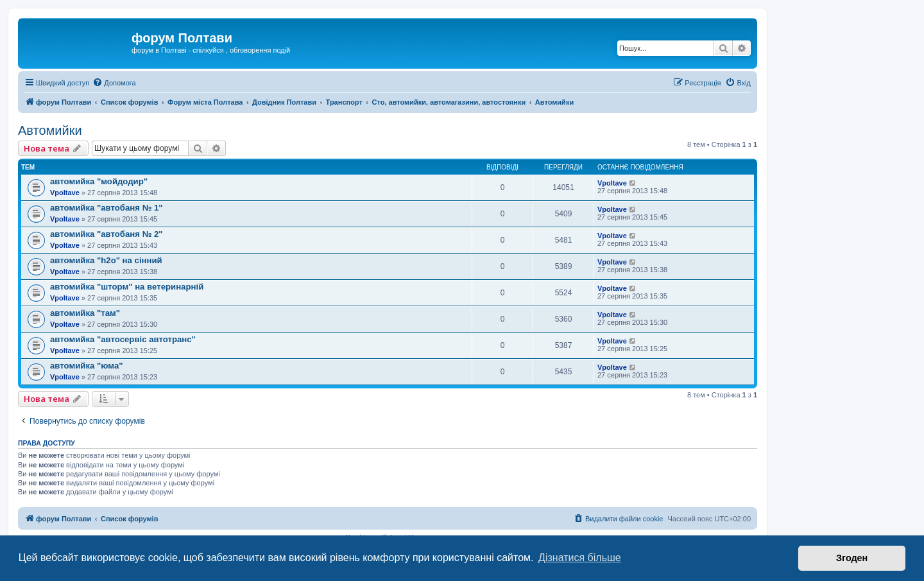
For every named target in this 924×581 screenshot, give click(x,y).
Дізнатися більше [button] (580, 558)
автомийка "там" (85, 313)
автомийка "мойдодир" (99, 181)
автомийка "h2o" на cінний (106, 260)
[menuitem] (114, 83)
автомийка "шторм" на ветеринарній (127, 287)
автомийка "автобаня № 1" (107, 208)
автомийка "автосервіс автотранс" (123, 339)
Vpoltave (65, 193)
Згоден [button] (852, 558)
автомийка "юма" (87, 366)
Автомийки (50, 130)
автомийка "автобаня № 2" (107, 234)
